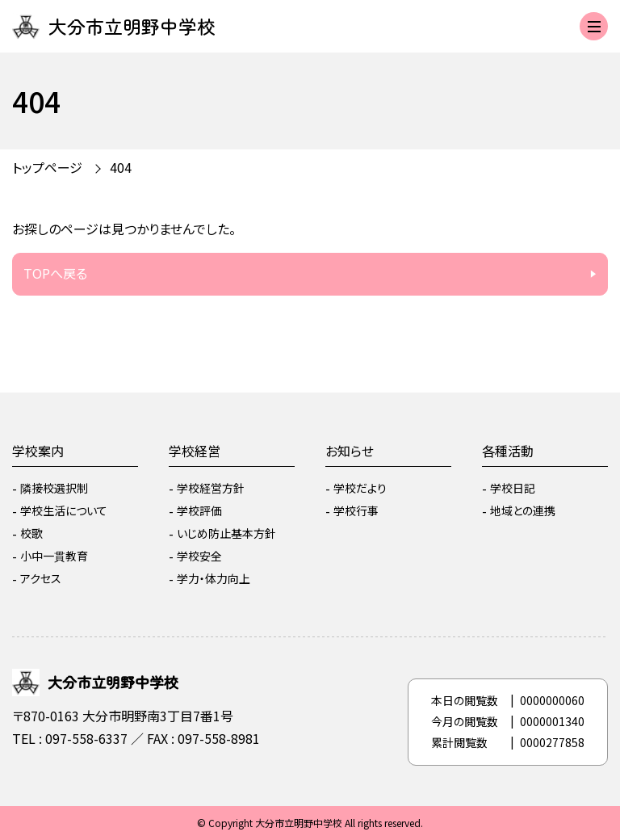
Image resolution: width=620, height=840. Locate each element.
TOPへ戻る (55, 273)
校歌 (31, 533)
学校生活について (64, 510)
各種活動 (508, 451)
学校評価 (199, 510)
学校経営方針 (211, 488)
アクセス (41, 578)
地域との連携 (523, 510)
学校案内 (38, 451)
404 (121, 167)
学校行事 (356, 510)
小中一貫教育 (54, 556)
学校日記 (513, 488)
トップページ (47, 167)
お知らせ (350, 451)
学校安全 (199, 556)
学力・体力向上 (214, 578)
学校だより (360, 488)
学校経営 (195, 451)
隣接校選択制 (54, 488)
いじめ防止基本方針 (226, 533)
